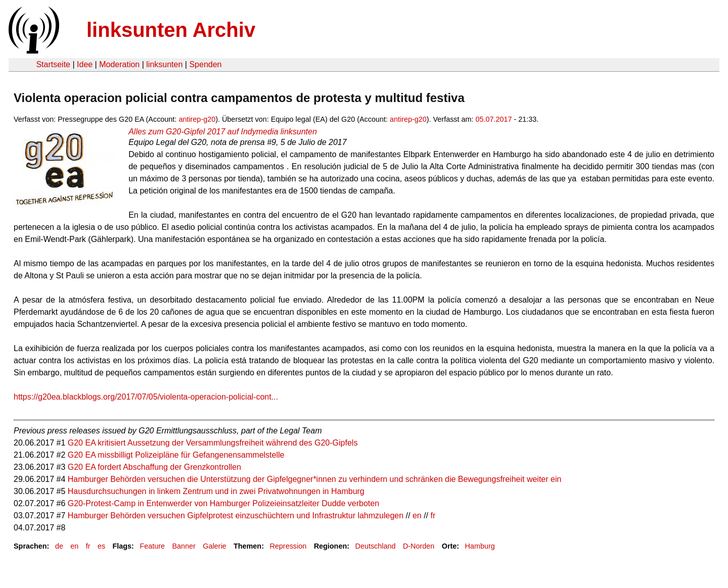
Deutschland (376, 546)
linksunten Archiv (171, 30)
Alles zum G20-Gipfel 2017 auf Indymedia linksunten (223, 132)
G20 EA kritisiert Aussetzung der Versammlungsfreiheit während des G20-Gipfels (213, 443)
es (101, 546)
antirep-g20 (197, 119)
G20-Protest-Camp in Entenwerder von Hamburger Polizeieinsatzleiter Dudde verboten (223, 503)
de (59, 546)
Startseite (53, 64)
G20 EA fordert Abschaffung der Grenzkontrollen (154, 467)
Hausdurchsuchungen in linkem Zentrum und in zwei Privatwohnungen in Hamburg (216, 491)
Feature (152, 546)
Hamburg (480, 546)
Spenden (205, 64)
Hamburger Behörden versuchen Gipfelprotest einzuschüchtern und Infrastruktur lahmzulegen (236, 516)
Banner (184, 546)
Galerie (214, 546)
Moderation (119, 64)
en (417, 516)
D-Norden (419, 546)
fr (433, 516)
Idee (85, 64)
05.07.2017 (494, 119)
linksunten (164, 64)
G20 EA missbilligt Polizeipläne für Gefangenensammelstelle (176, 455)
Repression (288, 546)
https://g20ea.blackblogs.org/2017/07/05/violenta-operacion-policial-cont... (146, 397)
